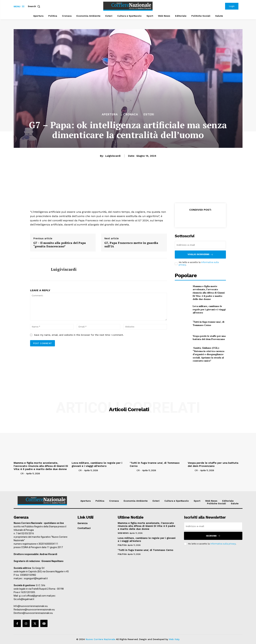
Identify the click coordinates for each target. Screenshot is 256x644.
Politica (122, 545)
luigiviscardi (113, 156)
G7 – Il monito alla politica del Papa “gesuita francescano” (60, 245)
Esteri (149, 114)
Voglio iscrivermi (200, 255)
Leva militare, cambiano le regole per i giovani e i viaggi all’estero (209, 309)
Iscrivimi (213, 536)
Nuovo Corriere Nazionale (100, 639)
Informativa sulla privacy (223, 544)
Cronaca (131, 114)
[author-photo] (17, 473)
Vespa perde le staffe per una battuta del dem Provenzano (209, 338)
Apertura (110, 114)
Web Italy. (174, 639)
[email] (200, 245)
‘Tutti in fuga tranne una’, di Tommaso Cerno (208, 323)
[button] (35, 6)
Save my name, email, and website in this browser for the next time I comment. (79, 335)
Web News (123, 533)
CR (22, 474)
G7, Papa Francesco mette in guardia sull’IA (131, 245)
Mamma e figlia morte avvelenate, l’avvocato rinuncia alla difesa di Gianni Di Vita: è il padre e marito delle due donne (209, 293)
